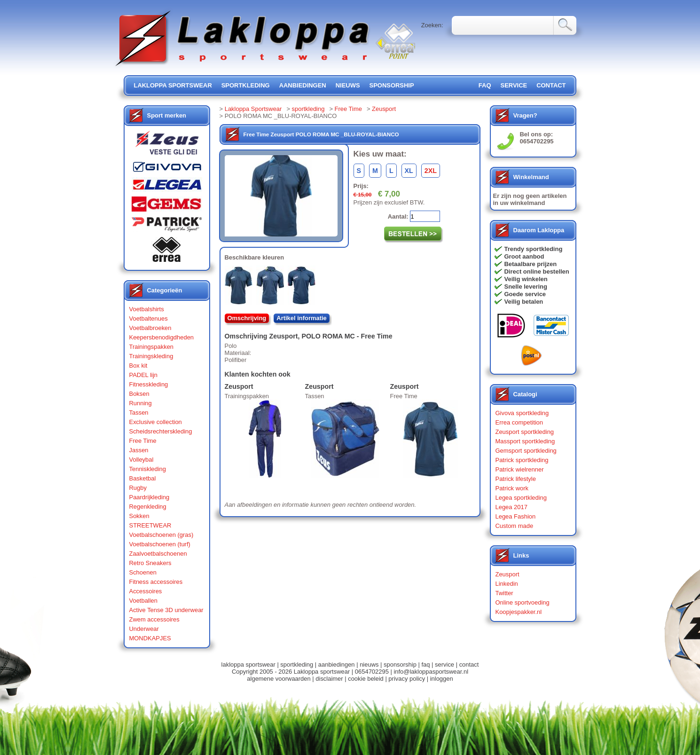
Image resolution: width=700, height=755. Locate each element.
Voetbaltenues (149, 319)
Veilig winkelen (526, 279)
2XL (431, 171)
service (514, 85)
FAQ (485, 85)
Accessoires (146, 591)
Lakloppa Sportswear (253, 109)
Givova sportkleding (522, 413)
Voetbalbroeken (150, 328)
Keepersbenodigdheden (162, 337)
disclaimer (329, 679)
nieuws (348, 85)
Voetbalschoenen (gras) (161, 535)
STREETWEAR (150, 525)
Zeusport (384, 109)
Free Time (143, 441)
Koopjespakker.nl (519, 612)
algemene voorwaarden (279, 679)
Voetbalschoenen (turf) (160, 544)
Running (141, 403)
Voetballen (144, 601)
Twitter (504, 593)
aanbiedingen (303, 85)
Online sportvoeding (523, 602)
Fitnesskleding (149, 384)
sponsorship (392, 85)
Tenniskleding (148, 469)
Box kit (138, 366)
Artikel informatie (302, 318)
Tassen (139, 413)
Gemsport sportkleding (526, 451)
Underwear (144, 629)
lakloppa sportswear (173, 85)
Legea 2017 (511, 507)
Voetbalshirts (147, 309)
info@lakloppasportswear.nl (431, 672)
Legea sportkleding (521, 498)
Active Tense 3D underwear (166, 610)
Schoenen (143, 572)
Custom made (515, 526)
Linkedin (507, 584)
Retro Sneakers (150, 563)
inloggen (442, 679)
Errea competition (519, 422)
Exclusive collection (156, 422)
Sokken (139, 516)
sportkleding (246, 85)
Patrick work (512, 488)
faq (425, 665)
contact (551, 85)
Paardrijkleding (149, 497)
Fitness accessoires (156, 582)
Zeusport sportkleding (525, 432)
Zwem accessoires (154, 619)
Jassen (139, 450)
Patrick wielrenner (520, 469)
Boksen (139, 394)
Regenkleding (148, 507)
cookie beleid (366, 679)
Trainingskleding (151, 356)
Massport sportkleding (525, 441)
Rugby (138, 488)
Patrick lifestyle (516, 479)
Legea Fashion (516, 516)
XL (409, 171)
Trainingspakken (152, 347)
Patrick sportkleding (522, 460)
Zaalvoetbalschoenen (158, 554)
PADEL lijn (143, 375)
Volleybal (142, 460)
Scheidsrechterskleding (161, 431)
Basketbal (143, 478)
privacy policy (407, 679)
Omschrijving (247, 318)
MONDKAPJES (150, 638)
